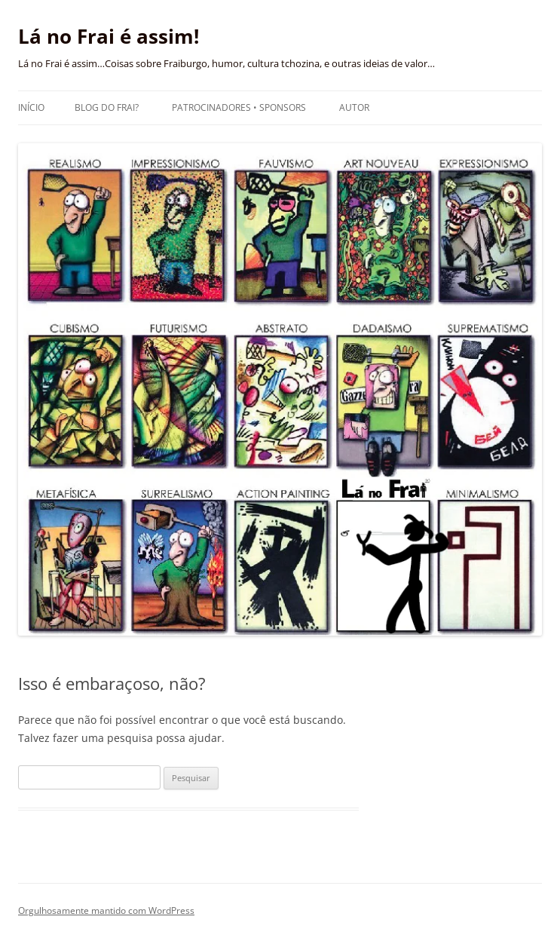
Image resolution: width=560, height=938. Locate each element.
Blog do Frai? (107, 107)
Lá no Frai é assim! (109, 36)
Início (31, 107)
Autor (354, 107)
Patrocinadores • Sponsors (239, 107)
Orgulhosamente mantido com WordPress (106, 910)
